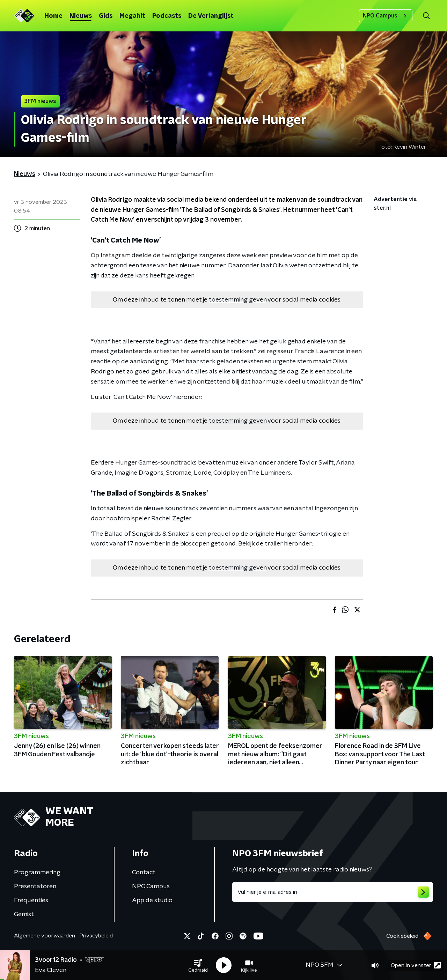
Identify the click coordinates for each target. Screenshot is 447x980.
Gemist (24, 914)
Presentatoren (35, 886)
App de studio (152, 900)
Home (53, 16)
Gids (106, 16)
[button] (198, 965)
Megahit (132, 16)
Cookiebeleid (402, 936)
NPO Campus (386, 16)
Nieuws (81, 16)
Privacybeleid (96, 936)
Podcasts (167, 16)
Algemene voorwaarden (45, 936)
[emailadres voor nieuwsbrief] (333, 892)
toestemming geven (238, 300)
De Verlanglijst (211, 16)
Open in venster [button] (416, 965)
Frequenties (31, 900)
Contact (144, 873)
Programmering (37, 873)
